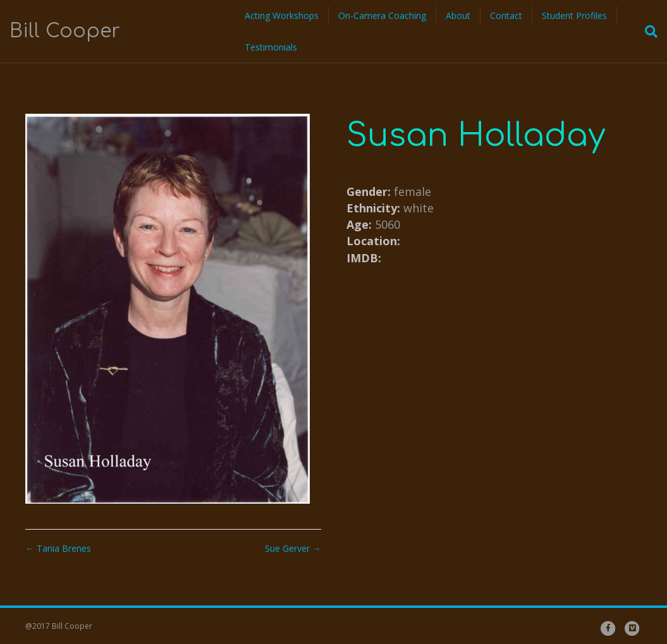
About (458, 15)
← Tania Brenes (58, 548)
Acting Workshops (282, 15)
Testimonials (271, 47)
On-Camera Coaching (382, 15)
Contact (506, 15)
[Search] (647, 32)
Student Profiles (574, 15)
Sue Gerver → (293, 548)
